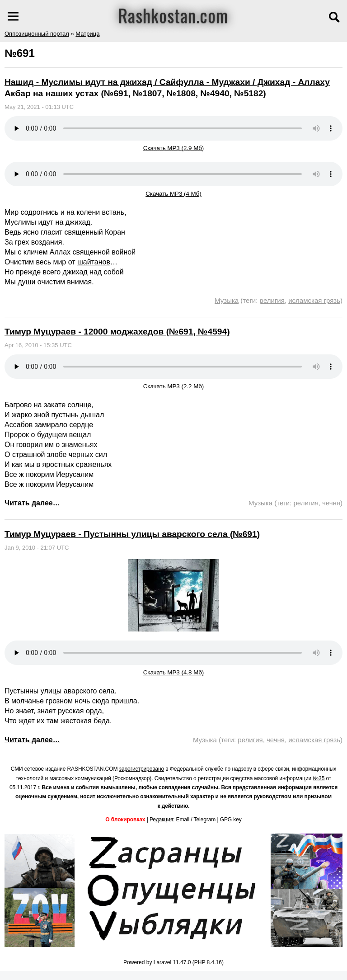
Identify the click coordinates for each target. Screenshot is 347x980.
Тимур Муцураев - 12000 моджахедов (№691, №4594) (117, 332)
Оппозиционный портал (37, 34)
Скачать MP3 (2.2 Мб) (174, 386)
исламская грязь (314, 300)
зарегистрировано (142, 769)
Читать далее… (32, 503)
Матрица (87, 34)
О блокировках (125, 820)
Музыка (227, 300)
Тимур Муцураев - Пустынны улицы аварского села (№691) (132, 534)
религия (272, 300)
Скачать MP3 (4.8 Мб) (174, 672)
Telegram (205, 820)
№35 (319, 778)
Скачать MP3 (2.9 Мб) (174, 148)
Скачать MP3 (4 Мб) (173, 194)
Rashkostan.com (173, 15)
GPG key (231, 820)
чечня (331, 503)
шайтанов (94, 262)
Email (183, 820)
